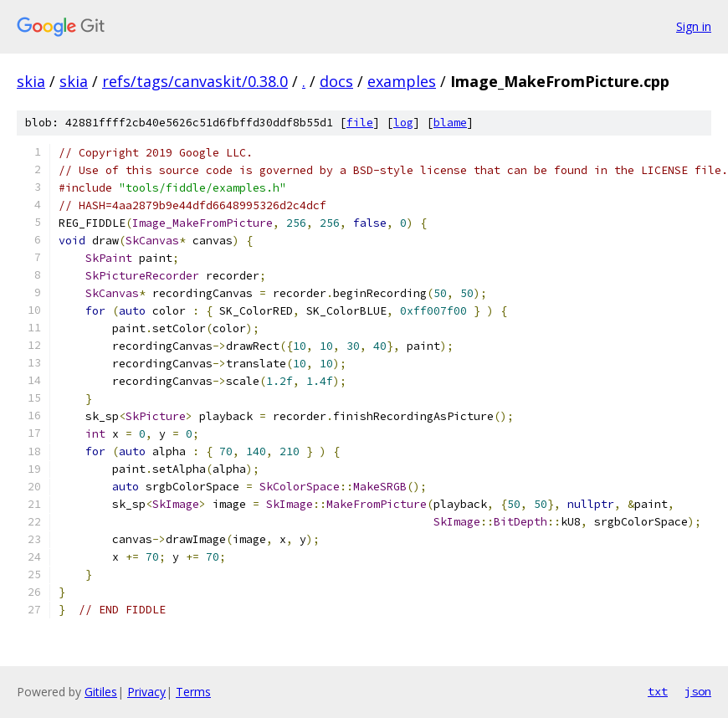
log (403, 123)
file (360, 123)
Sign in (694, 26)
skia (31, 81)
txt (658, 691)
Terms (193, 692)
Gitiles (101, 692)
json (698, 691)
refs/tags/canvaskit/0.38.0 (195, 81)
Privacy (146, 692)
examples (402, 81)
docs (336, 81)
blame (450, 123)
